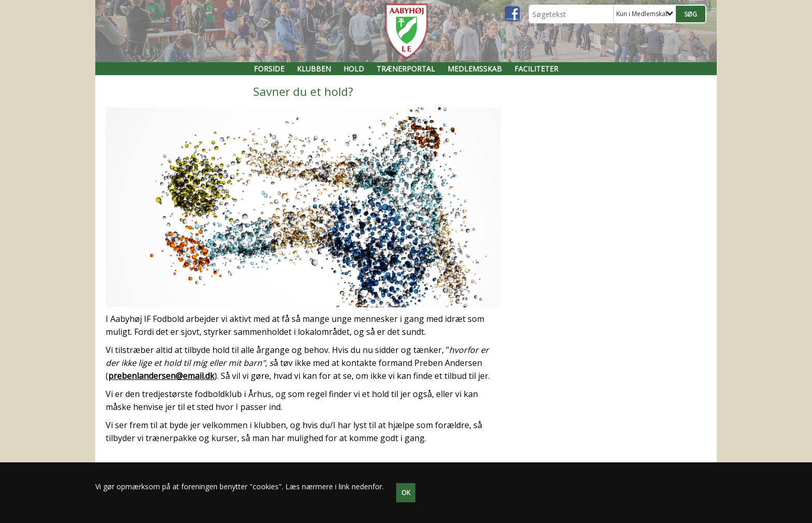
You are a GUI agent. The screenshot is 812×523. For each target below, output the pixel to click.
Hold (354, 69)
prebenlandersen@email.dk (161, 376)
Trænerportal (406, 69)
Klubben (314, 69)
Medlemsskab (475, 69)
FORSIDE (269, 69)
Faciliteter (536, 69)
